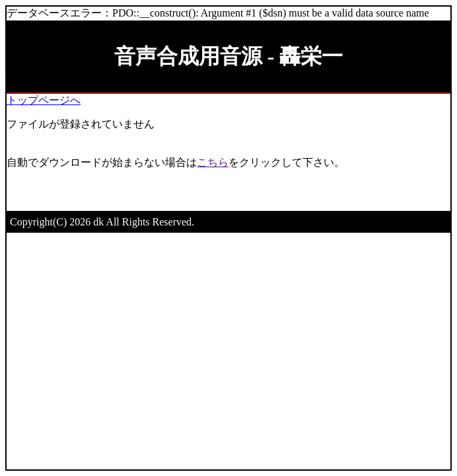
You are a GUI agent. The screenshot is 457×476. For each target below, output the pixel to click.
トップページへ (44, 100)
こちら (213, 162)
